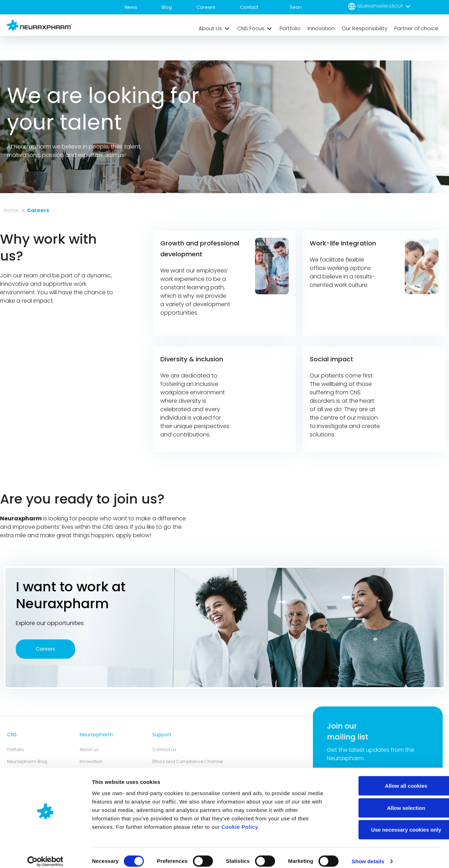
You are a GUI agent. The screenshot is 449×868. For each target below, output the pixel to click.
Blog (167, 7)
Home (11, 210)
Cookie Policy (240, 820)
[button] (380, 6)
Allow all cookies (391, 779)
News (131, 7)
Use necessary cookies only (390, 823)
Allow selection (390, 801)
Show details (368, 854)
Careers (206, 7)
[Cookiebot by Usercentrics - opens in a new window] (45, 854)
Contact (249, 7)
